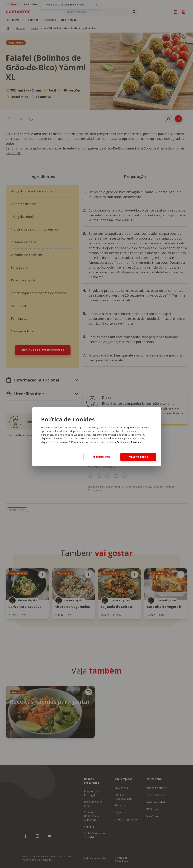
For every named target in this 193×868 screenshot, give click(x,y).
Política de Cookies (129, 442)
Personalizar (101, 457)
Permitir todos (138, 457)
